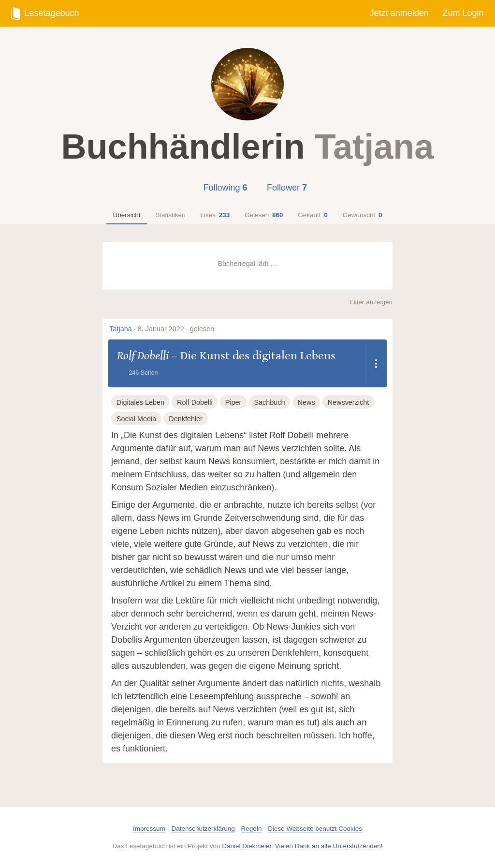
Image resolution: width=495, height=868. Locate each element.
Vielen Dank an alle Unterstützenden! (329, 846)
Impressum (149, 829)
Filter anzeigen (371, 302)
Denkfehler (186, 419)
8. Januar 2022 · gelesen (176, 329)
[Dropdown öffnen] (376, 363)
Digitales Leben (140, 402)
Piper (233, 402)
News (306, 402)
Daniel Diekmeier (247, 846)
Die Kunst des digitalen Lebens (258, 356)
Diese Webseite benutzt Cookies (315, 829)
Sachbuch (269, 402)
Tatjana (120, 329)
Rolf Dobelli (143, 356)
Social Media (136, 419)
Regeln (252, 829)
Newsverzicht (349, 402)
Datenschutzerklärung (203, 829)
